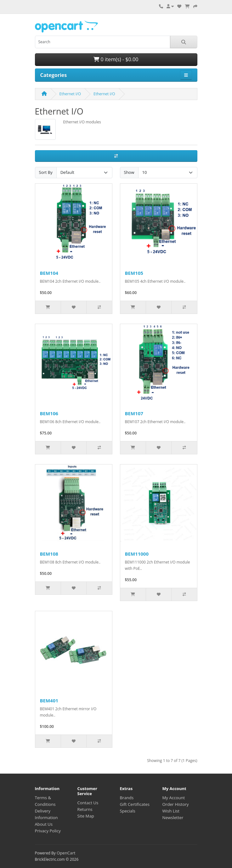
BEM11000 (137, 554)
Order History (176, 804)
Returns (85, 809)
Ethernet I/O (70, 94)
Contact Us (88, 803)
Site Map (86, 816)
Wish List (171, 811)
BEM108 (49, 554)
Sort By (46, 172)
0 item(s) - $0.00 (116, 59)
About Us (44, 824)
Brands (127, 798)
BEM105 (134, 273)
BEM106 (49, 413)
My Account (174, 798)
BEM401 (49, 700)
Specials (128, 811)
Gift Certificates (135, 804)
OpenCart (66, 853)
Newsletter (173, 818)
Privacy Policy (48, 831)
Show (129, 172)
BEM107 (134, 413)
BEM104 (49, 273)
